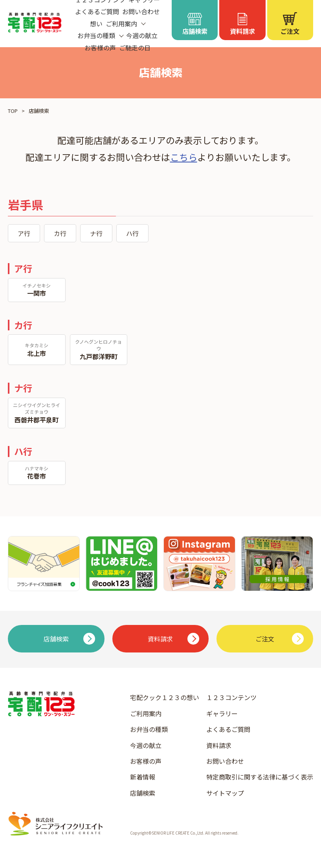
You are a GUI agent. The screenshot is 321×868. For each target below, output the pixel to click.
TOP (13, 111)
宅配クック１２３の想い (165, 697)
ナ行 (96, 233)
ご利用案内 (146, 713)
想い (96, 24)
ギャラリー (222, 713)
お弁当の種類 (149, 729)
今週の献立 (142, 35)
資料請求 (219, 745)
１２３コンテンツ (231, 697)
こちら (184, 157)
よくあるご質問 (97, 11)
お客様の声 (100, 48)
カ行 (60, 233)
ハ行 (132, 233)
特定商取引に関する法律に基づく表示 (260, 777)
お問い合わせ (141, 11)
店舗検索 (143, 793)
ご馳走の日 (135, 48)
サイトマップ (225, 793)
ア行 (24, 233)
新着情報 (143, 777)
